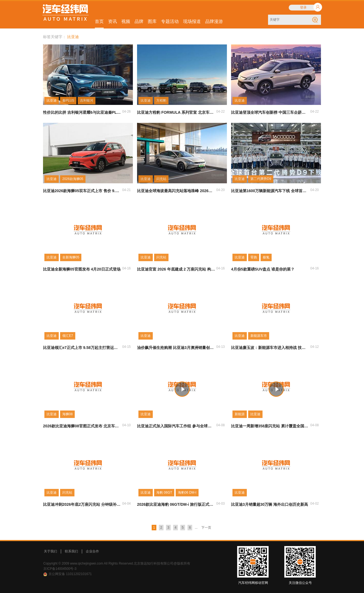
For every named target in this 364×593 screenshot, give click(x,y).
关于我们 (50, 551)
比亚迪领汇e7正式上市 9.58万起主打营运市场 (82, 348)
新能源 (240, 414)
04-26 (126, 112)
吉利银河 (87, 100)
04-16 (126, 268)
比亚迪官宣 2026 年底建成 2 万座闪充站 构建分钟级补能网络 (176, 269)
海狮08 (67, 414)
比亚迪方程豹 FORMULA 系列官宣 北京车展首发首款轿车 (176, 112)
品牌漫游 (214, 21)
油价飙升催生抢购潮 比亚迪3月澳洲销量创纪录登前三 (176, 348)
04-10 (126, 425)
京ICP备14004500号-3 (60, 569)
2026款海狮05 (73, 179)
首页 (99, 21)
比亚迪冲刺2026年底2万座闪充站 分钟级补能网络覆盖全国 (82, 504)
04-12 (315, 347)
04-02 (315, 504)
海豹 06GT (164, 493)
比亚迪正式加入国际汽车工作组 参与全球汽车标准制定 (176, 426)
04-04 (126, 504)
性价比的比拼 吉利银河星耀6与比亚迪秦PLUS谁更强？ (82, 112)
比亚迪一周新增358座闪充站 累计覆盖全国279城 (270, 426)
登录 (303, 7)
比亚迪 (52, 100)
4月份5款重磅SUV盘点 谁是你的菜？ (263, 269)
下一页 (206, 528)
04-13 (220, 347)
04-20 (220, 190)
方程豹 (161, 100)
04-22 (220, 112)
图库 (152, 21)
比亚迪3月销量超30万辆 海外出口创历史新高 (270, 504)
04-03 (220, 504)
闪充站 (161, 179)
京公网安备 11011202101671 (70, 574)
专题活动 (170, 21)
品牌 (139, 21)
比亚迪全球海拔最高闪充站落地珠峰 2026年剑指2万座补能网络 (176, 191)
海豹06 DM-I (187, 493)
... (196, 528)
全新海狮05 (71, 257)
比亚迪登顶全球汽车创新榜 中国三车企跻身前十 (270, 112)
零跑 (254, 257)
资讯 (113, 21)
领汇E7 (68, 336)
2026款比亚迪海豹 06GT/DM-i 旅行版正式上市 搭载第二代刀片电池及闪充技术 (176, 504)
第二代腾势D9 (261, 179)
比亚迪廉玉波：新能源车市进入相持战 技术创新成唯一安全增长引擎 (270, 348)
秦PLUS (68, 100)
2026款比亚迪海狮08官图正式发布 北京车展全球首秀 (82, 426)
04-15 (126, 347)
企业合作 (92, 551)
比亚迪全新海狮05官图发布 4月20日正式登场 (82, 269)
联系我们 (71, 551)
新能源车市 (259, 336)
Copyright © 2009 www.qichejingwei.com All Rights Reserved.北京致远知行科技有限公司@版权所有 (117, 563)
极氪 (266, 257)
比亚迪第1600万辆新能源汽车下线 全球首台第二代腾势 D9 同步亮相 (270, 191)
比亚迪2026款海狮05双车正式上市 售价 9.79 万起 (82, 191)
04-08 (220, 425)
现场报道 (192, 21)
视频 (126, 21)
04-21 (126, 190)
